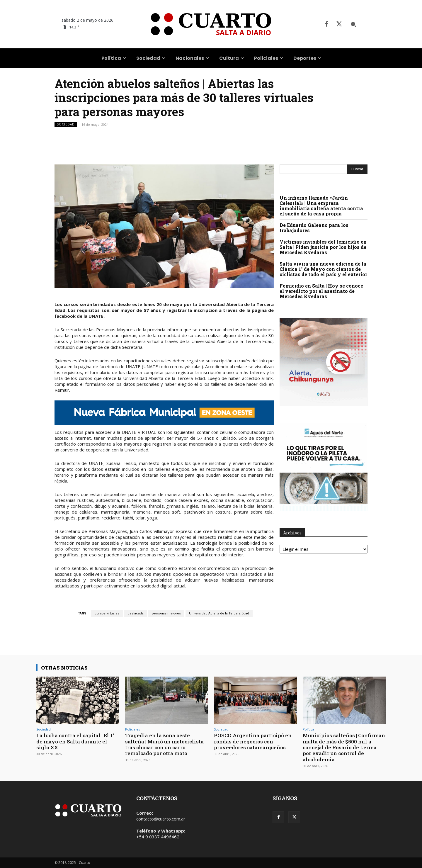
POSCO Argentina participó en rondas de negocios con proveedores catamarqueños (253, 741)
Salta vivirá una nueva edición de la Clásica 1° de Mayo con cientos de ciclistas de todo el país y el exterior (323, 269)
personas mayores (166, 613)
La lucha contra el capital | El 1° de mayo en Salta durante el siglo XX (75, 741)
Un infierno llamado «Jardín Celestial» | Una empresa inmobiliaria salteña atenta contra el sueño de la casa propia (321, 206)
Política (308, 729)
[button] (353, 24)
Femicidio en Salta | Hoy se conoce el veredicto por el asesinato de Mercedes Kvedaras (321, 291)
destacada (136, 613)
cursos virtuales (107, 613)
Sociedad (66, 124)
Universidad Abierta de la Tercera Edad (219, 613)
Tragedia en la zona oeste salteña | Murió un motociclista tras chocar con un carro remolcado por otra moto (164, 744)
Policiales (132, 729)
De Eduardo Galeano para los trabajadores (314, 228)
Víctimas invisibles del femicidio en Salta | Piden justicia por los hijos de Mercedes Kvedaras (323, 247)
